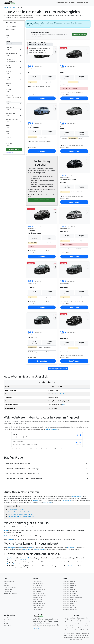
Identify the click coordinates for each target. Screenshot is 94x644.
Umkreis (8, 65)
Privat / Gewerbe (10, 30)
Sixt (6, 536)
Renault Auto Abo (39, 605)
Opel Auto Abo (38, 601)
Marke (8, 36)
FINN (56, 394)
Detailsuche (10, 152)
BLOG (86, 3)
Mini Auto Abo (38, 599)
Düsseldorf (27, 550)
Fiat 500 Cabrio (33, 338)
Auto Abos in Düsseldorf (70, 595)
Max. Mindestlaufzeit (12, 53)
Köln (28, 558)
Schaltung (9, 89)
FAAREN (10, 539)
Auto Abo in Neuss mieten (16, 510)
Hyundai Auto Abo (39, 589)
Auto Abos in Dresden (70, 593)
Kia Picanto (64, 231)
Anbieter (8, 125)
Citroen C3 (31, 287)
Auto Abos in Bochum (69, 585)
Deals (7, 131)
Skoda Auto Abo (38, 607)
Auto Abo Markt (9, 582)
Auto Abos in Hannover (70, 601)
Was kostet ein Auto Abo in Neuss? (18, 464)
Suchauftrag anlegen (42, 200)
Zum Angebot (42, 98)
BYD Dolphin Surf (34, 127)
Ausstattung (9, 95)
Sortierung (9, 143)
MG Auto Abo (38, 597)
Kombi (30, 548)
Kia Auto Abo (37, 591)
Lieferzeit (8, 101)
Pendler (10, 558)
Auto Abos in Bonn (69, 588)
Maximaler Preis (10, 113)
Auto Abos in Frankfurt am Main (73, 597)
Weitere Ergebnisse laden (58, 369)
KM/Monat (9, 47)
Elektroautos (71, 548)
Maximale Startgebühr (12, 119)
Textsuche (9, 137)
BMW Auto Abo (38, 583)
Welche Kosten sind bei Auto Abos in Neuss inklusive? (24, 478)
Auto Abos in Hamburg (70, 599)
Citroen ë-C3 (65, 287)
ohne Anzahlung (39, 550)
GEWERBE (80, 3)
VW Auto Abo (37, 609)
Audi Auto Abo (38, 582)
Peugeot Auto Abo (39, 603)
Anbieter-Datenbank (52, 429)
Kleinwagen (11, 548)
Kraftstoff (8, 83)
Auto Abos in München (70, 607)
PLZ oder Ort (9, 59)
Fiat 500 (63, 182)
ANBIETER (72, 3)
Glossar (6, 583)
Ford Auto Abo (38, 588)
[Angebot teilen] (55, 52)
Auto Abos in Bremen (69, 589)
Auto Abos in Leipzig (69, 605)
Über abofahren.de (10, 588)
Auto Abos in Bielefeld (70, 583)
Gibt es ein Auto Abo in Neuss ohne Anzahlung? (22, 469)
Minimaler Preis (10, 107)
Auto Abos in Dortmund (70, 591)
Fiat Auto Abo (38, 585)
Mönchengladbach (77, 496)
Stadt (21, 548)
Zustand (8, 77)
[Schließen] (88, 23)
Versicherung (67, 500)
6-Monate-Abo (71, 566)
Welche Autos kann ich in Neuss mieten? (20, 514)
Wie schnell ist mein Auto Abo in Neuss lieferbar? (23, 473)
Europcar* (7, 622)
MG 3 (29, 72)
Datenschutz (8, 589)
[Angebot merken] (55, 49)
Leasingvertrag (48, 502)
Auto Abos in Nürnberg (70, 609)
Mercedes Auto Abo (39, 595)
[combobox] (14, 62)
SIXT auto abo (63, 394)
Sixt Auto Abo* (9, 620)
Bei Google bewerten (11, 593)
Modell (8, 42)
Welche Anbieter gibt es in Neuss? (18, 512)
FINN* (6, 618)
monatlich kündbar (22, 560)
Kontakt (6, 585)
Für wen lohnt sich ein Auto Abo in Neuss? (21, 517)
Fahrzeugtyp (9, 71)
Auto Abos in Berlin (69, 582)
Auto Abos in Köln (68, 603)
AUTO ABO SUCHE (62, 3)
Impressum (8, 591)
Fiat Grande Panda (34, 233)
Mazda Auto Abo (39, 593)
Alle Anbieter (8, 626)
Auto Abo (35, 500)
